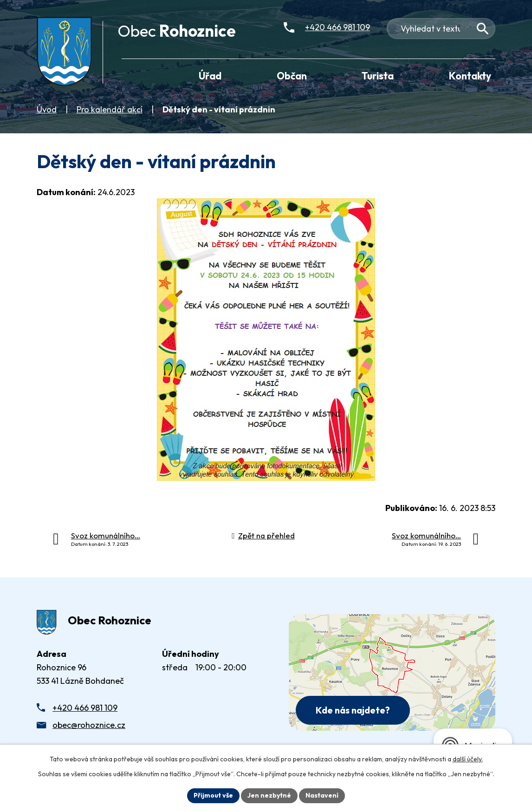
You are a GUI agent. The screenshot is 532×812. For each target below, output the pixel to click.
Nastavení (322, 795)
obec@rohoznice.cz (89, 725)
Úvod (47, 109)
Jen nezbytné (269, 795)
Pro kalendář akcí (110, 109)
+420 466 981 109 (85, 708)
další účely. (468, 759)
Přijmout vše (213, 795)
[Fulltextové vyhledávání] (441, 29)
